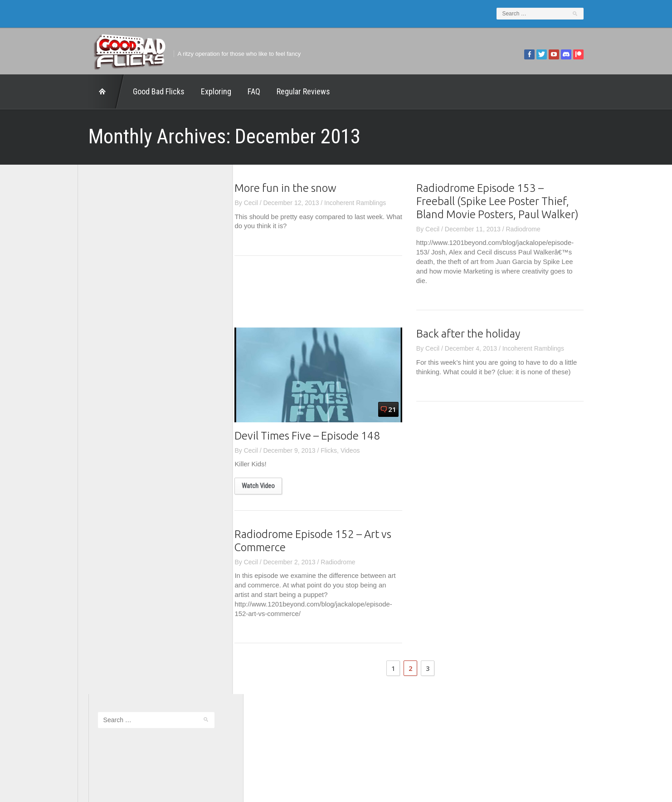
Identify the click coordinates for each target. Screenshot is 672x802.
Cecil (261, 203)
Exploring (205, 91)
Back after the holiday (479, 334)
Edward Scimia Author (118, 343)
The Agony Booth (111, 418)
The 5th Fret (104, 406)
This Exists (102, 468)
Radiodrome (534, 229)
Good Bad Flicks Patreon (122, 381)
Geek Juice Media (112, 368)
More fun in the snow (296, 188)
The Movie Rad (109, 443)
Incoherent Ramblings (366, 203)
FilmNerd (100, 356)
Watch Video (269, 486)
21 (403, 409)
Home (96, 92)
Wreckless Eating (112, 481)
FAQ (243, 91)
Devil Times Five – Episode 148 (318, 436)
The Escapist (105, 431)
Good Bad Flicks (148, 91)
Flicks (340, 450)
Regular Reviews (292, 91)
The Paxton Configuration (123, 456)
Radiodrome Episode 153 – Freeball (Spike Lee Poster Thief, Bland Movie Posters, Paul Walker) (508, 201)
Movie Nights (105, 393)
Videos (361, 450)
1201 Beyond (106, 331)
